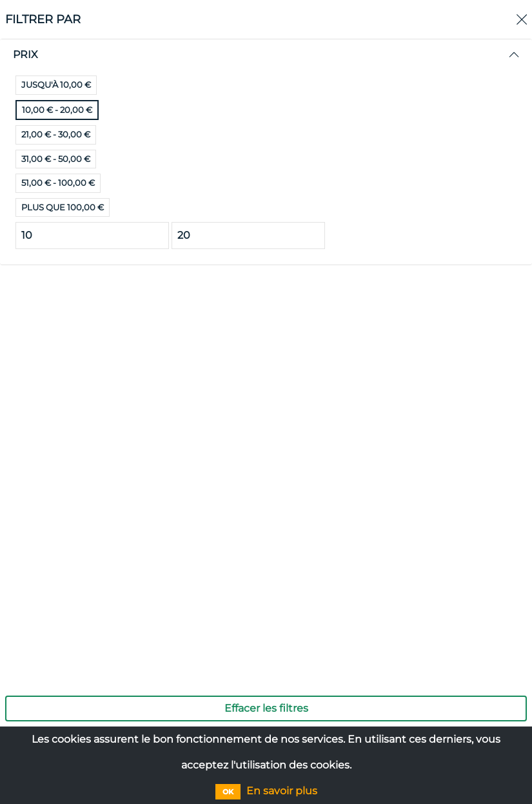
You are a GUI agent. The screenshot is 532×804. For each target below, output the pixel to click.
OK (228, 792)
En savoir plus (282, 791)
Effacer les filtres (266, 708)
